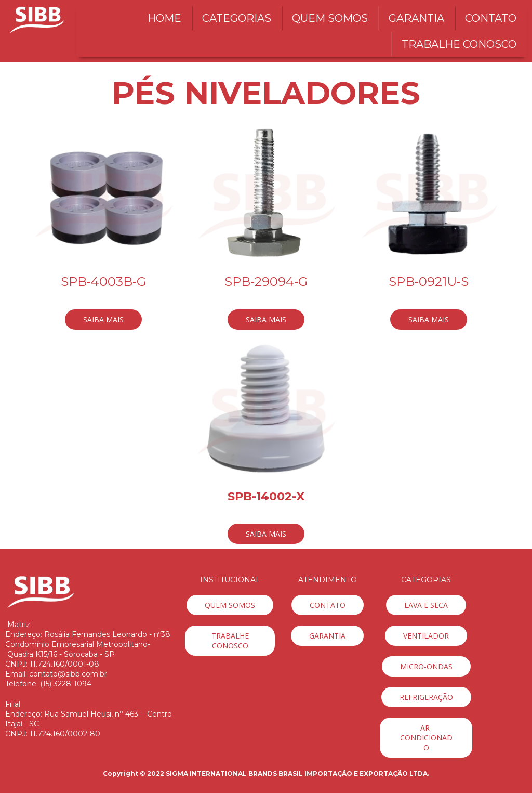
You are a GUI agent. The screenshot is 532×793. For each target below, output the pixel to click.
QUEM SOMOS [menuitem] (330, 18)
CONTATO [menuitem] (491, 18)
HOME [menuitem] (164, 18)
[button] (103, 320)
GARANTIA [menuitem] (416, 18)
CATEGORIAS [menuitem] (237, 18)
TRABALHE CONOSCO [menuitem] (459, 44)
